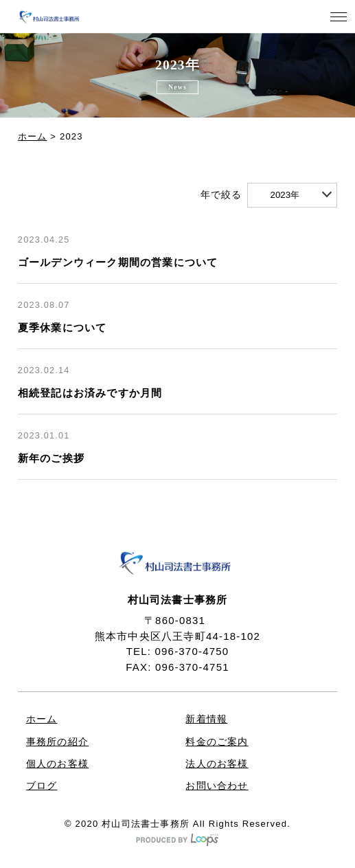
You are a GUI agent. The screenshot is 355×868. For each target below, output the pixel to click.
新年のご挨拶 (51, 458)
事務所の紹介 (57, 742)
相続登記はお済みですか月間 (90, 393)
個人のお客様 (57, 764)
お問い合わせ (217, 786)
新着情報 (206, 719)
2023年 (285, 195)
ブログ (42, 786)
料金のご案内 (217, 742)
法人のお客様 (217, 764)
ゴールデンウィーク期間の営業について (118, 263)
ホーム (33, 136)
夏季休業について (62, 328)
